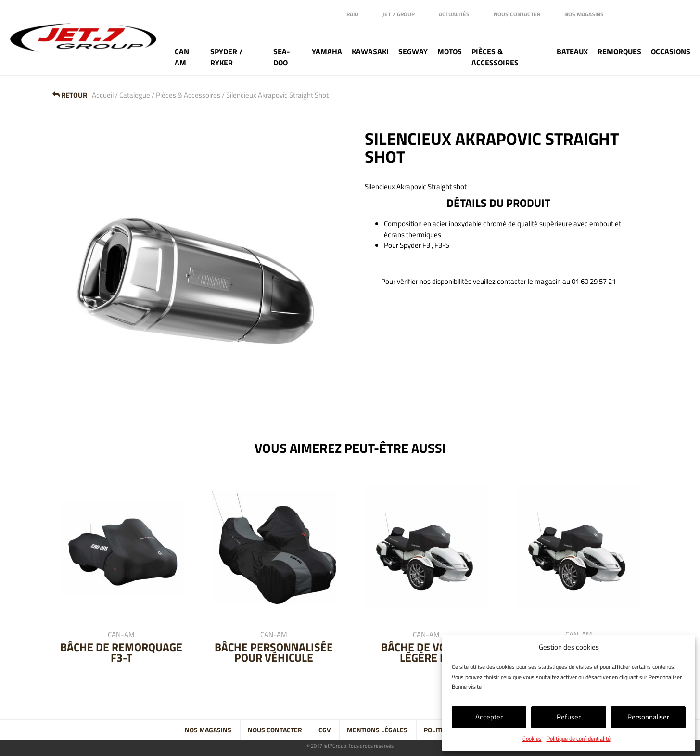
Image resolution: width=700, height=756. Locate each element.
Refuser (569, 717)
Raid (352, 14)
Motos (450, 52)
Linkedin (645, 14)
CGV (325, 730)
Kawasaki (370, 52)
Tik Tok (683, 14)
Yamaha (327, 52)
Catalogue (135, 95)
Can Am (182, 57)
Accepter (489, 717)
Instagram (664, 14)
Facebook (625, 14)
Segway (413, 52)
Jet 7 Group (399, 14)
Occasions (671, 52)
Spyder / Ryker (226, 57)
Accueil (103, 95)
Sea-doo (282, 57)
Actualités (454, 14)
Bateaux (572, 52)
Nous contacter (517, 14)
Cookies (532, 738)
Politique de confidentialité (579, 738)
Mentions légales (377, 730)
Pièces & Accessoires (495, 57)
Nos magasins (584, 14)
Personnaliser (648, 717)
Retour (70, 95)
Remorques (619, 52)
